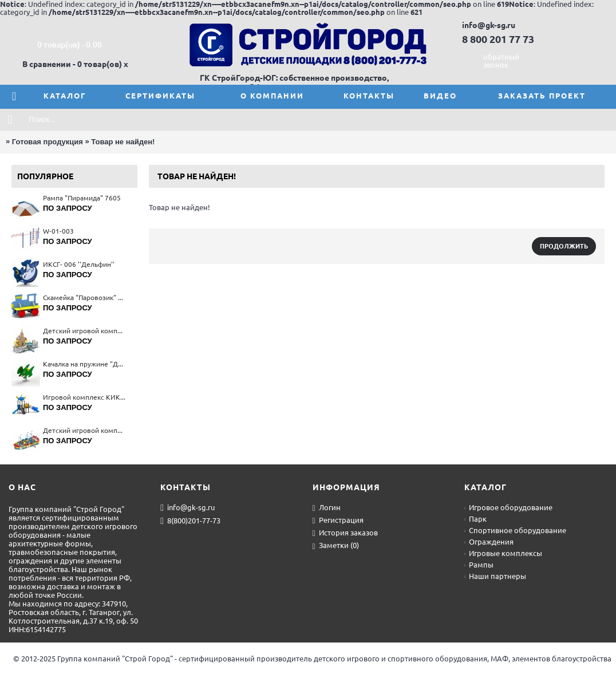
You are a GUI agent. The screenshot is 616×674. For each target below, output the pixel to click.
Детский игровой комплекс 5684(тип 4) (84, 430)
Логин (327, 508)
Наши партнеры (495, 576)
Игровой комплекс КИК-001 (84, 397)
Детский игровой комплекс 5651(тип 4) (84, 331)
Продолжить (564, 246)
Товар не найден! (123, 142)
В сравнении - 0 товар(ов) (72, 64)
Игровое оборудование (508, 507)
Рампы (479, 565)
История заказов (345, 533)
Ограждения (489, 542)
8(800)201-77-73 (190, 521)
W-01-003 (58, 231)
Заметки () (336, 546)
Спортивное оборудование (515, 530)
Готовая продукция (48, 142)
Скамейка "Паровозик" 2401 (84, 297)
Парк (475, 519)
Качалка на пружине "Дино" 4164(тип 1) (84, 364)
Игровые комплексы (503, 553)
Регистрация (338, 521)
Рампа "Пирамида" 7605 (82, 198)
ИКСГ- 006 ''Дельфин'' (79, 264)
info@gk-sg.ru (187, 508)
